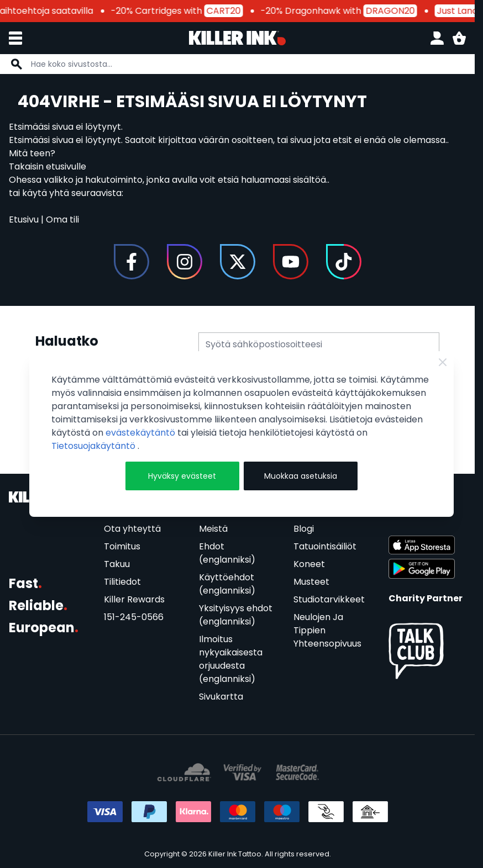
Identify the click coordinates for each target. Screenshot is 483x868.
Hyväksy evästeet (182, 476)
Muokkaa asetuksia (301, 476)
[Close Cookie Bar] (443, 362)
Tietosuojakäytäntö (95, 446)
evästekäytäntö (141, 433)
